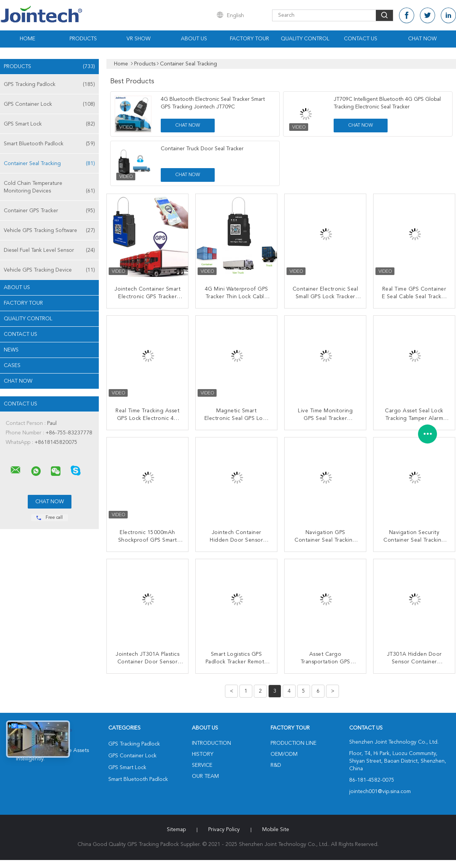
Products (83, 39)
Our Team (205, 776)
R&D (276, 765)
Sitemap (176, 830)
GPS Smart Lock (49, 124)
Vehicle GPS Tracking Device (49, 270)
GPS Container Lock (49, 104)
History (203, 754)
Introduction (211, 743)
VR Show (139, 39)
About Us (194, 39)
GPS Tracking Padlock (49, 84)
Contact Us (361, 39)
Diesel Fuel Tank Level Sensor (49, 250)
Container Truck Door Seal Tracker (202, 149)
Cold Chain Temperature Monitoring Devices (49, 188)
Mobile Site (276, 830)
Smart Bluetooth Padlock (49, 144)
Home (28, 39)
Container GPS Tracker (49, 211)
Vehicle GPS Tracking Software (49, 231)
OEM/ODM (284, 754)
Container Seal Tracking (49, 164)
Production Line (294, 743)
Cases (12, 366)
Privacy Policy (224, 830)
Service (202, 765)
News (11, 350)
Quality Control (305, 39)
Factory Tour (249, 39)
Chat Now (422, 39)
